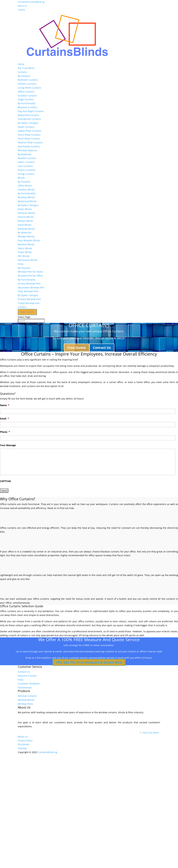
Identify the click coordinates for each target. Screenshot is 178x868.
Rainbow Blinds (26, 229)
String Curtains (26, 174)
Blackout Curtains (28, 107)
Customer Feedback (29, 684)
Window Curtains (27, 696)
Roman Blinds (25, 221)
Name (5, 405)
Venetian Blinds (26, 213)
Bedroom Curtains (28, 80)
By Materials (25, 154)
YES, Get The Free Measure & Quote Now (89, 662)
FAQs (21, 680)
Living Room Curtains (30, 88)
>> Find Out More (150, 733)
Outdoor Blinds (26, 190)
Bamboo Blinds (26, 244)
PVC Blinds (24, 256)
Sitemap (22, 748)
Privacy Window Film (29, 284)
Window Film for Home (30, 272)
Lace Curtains (25, 166)
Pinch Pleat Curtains (29, 139)
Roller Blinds (25, 209)
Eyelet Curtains (26, 127)
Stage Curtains (26, 99)
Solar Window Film (28, 291)
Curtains (22, 72)
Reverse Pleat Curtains (30, 142)
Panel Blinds (25, 225)
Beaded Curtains (27, 158)
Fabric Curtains (26, 162)
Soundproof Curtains (29, 119)
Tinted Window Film (29, 303)
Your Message (8, 445)
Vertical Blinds (26, 217)
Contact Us (102, 348)
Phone (5, 432)
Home (21, 64)
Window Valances (27, 150)
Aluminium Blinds (28, 260)
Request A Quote (27, 676)
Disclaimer (24, 744)
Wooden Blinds (26, 236)
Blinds (21, 178)
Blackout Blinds (26, 197)
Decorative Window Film (31, 287)
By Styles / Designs (28, 123)
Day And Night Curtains (31, 111)
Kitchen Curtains (27, 84)
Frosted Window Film (29, 299)
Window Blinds (26, 700)
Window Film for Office (30, 276)
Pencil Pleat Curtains (29, 135)
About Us (22, 6)
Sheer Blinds (25, 252)
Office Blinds (25, 186)
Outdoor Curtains (27, 96)
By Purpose (24, 76)
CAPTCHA (5, 481)
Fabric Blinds (25, 248)
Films (21, 264)
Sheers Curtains (27, 170)
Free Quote (77, 348)
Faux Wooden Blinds (29, 240)
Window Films (25, 704)
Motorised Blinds (27, 201)
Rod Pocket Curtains (29, 146)
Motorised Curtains (28, 115)
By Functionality (27, 103)
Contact (22, 307)
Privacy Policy (25, 741)
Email (4, 419)
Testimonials (25, 688)
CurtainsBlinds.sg (47, 752)
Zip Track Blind (26, 68)
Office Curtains (26, 92)
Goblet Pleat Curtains (30, 131)
